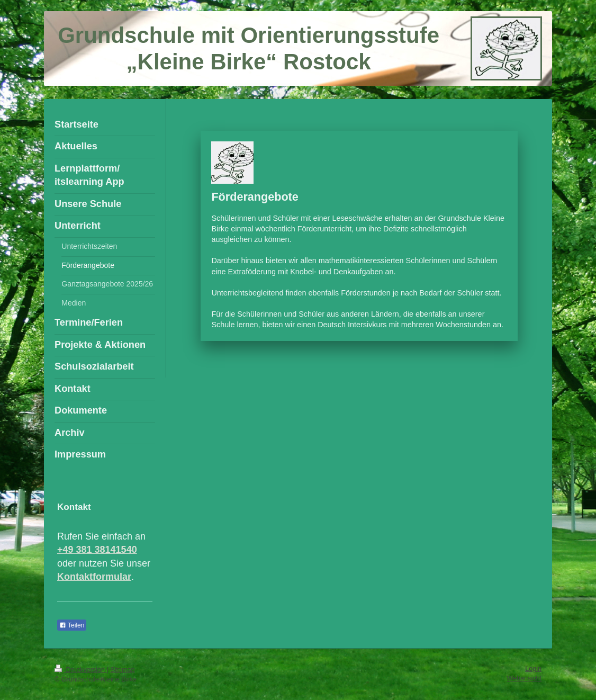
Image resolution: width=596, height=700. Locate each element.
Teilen (72, 625)
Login (533, 669)
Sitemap (122, 670)
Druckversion (80, 670)
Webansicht (524, 678)
